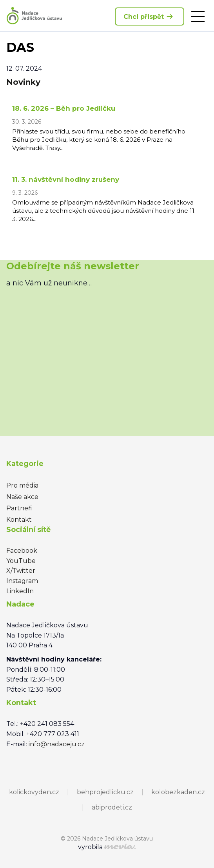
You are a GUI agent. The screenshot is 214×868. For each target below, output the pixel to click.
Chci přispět (150, 16)
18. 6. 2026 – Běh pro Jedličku (64, 108)
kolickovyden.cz (34, 792)
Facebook (22, 551)
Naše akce (22, 497)
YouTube (21, 561)
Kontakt (19, 520)
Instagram (22, 581)
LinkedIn (20, 591)
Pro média (22, 485)
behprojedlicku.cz (105, 792)
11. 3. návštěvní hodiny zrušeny (66, 179)
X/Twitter (21, 571)
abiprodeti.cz (112, 807)
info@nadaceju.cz (57, 744)
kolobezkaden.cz (178, 792)
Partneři (19, 508)
